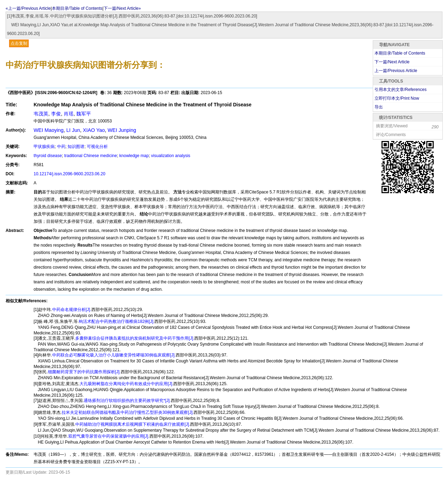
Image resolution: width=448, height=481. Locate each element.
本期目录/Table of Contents (77, 8)
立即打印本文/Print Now (397, 98)
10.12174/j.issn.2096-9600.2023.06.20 (69, 174)
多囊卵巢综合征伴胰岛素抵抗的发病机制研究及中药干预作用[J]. (135, 338)
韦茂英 (41, 114)
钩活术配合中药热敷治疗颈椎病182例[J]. (117, 321)
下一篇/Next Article (392, 62)
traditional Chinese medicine (90, 156)
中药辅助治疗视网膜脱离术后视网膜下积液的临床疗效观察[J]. (133, 424)
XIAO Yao (94, 130)
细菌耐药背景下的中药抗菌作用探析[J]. (84, 372)
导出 (379, 107)
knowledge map (134, 156)
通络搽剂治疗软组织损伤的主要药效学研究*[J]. (127, 401)
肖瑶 (69, 114)
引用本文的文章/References (401, 90)
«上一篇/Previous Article (28, 8)
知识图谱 (76, 147)
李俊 (56, 114)
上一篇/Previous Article (396, 71)
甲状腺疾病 (44, 147)
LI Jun (73, 130)
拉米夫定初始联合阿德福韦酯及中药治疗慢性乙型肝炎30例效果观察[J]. (128, 412)
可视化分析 (97, 147)
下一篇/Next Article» (122, 8)
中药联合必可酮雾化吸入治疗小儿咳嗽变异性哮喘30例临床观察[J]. (114, 355)
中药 (61, 147)
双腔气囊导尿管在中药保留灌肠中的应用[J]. (109, 436)
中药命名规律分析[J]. (72, 310)
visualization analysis (171, 156)
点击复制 (19, 43)
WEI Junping (122, 130)
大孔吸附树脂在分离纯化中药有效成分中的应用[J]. (126, 384)
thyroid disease (48, 156)
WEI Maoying (49, 130)
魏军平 (84, 114)
